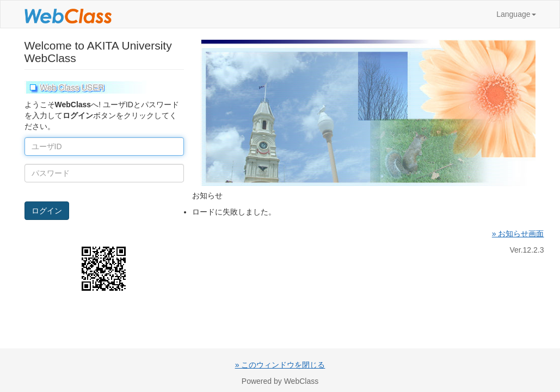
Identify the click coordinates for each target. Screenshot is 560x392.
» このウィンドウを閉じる (280, 365)
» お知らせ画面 (518, 234)
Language (516, 14)
